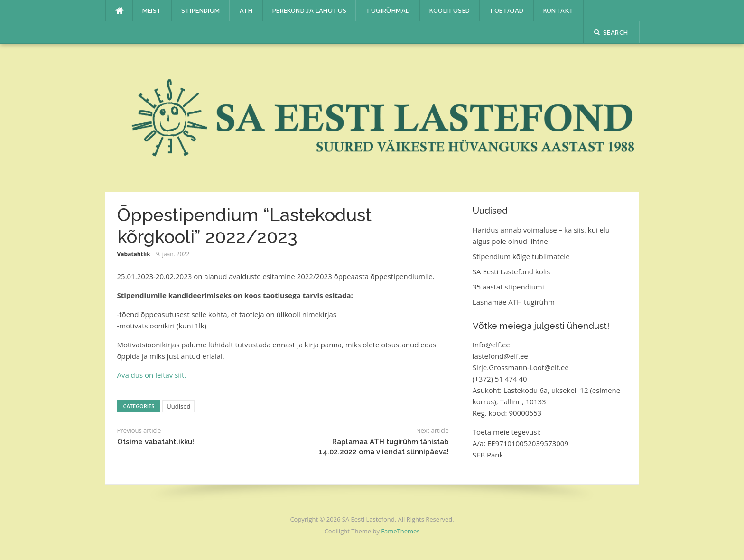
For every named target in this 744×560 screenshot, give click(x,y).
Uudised (178, 406)
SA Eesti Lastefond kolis (512, 271)
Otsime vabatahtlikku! (156, 442)
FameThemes (400, 531)
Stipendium (201, 11)
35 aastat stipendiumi (508, 287)
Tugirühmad (388, 11)
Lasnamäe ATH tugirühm (514, 302)
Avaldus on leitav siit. (152, 375)
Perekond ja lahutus (310, 11)
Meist (152, 11)
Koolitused (450, 11)
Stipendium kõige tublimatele (521, 256)
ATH (246, 11)
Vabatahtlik (134, 254)
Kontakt (559, 11)
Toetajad (506, 11)
